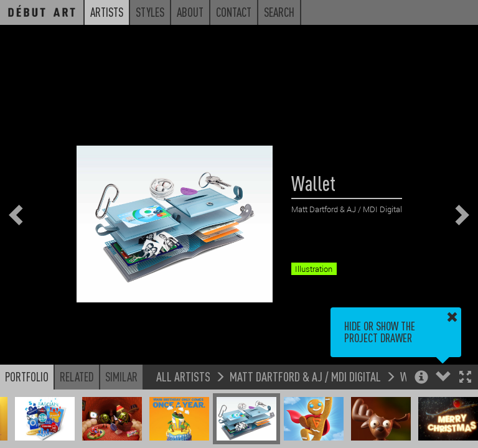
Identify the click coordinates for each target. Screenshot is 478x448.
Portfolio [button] (27, 376)
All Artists (183, 376)
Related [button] (77, 376)
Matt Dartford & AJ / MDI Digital (305, 376)
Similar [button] (121, 376)
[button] (465, 378)
